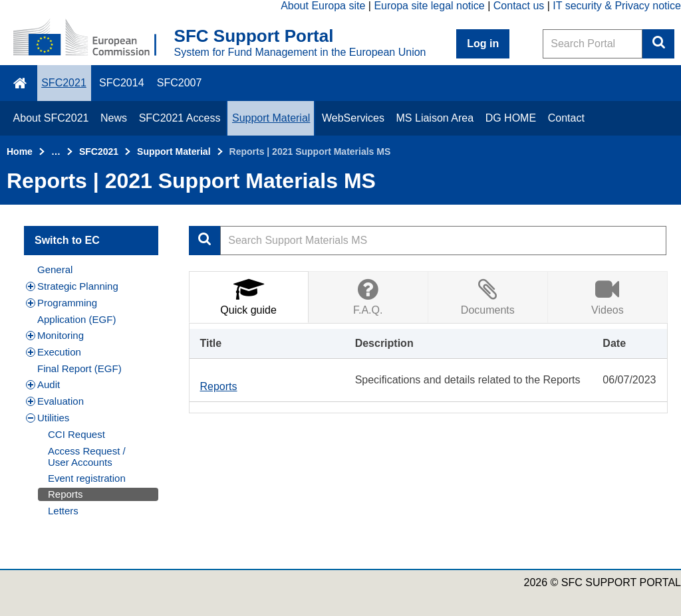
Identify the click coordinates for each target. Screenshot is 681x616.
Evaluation (55, 401)
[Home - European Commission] (94, 39)
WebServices (353, 118)
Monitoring (55, 335)
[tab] (249, 297)
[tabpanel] (429, 368)
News (114, 118)
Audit (43, 384)
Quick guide (248, 296)
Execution (54, 352)
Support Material (271, 118)
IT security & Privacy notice (617, 6)
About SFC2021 (51, 118)
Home (20, 152)
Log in (483, 44)
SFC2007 (180, 83)
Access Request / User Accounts (87, 457)
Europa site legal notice (429, 6)
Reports (66, 494)
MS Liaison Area (435, 118)
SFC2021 (64, 83)
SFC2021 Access (180, 118)
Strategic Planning (72, 286)
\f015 (21, 83)
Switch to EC (67, 240)
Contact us (519, 6)
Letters (63, 511)
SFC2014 (122, 83)
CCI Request (76, 434)
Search (658, 44)
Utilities (48, 418)
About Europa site (323, 6)
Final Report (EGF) (79, 368)
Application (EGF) (76, 319)
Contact (566, 118)
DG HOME (511, 118)
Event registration (87, 478)
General (55, 269)
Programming (62, 303)
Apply (205, 241)
